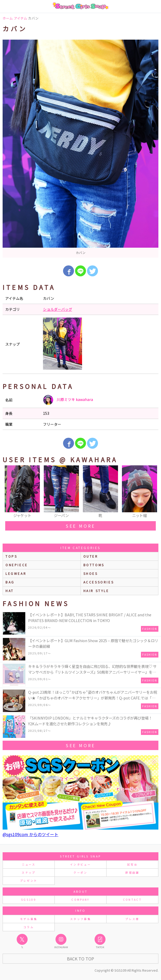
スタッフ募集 (80, 919)
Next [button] (152, 492)
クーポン (80, 872)
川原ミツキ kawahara (68, 400)
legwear (16, 573)
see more (80, 526)
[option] (80, 149)
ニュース (29, 864)
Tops (11, 556)
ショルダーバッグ (58, 309)
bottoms (94, 565)
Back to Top (80, 959)
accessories (99, 582)
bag (10, 582)
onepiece (17, 565)
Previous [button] (9, 492)
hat (10, 591)
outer (91, 556)
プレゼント (29, 881)
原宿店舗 (132, 872)
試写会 (132, 864)
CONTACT (132, 900)
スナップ (29, 872)
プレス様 (132, 919)
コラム (29, 927)
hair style (96, 591)
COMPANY (80, 900)
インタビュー (80, 864)
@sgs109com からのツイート (30, 834)
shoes (91, 573)
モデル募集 (29, 919)
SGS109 (29, 900)
